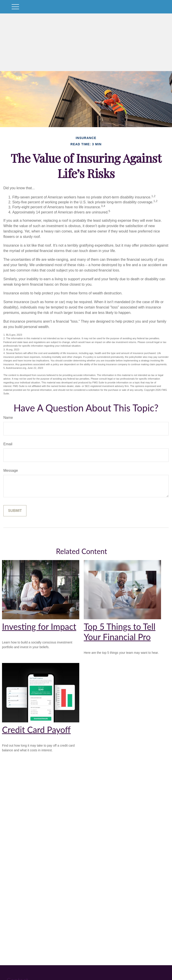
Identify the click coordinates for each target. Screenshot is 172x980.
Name (8, 418)
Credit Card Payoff (36, 730)
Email (8, 444)
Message (11, 470)
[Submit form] (15, 511)
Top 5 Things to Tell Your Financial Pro (120, 632)
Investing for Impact (39, 626)
